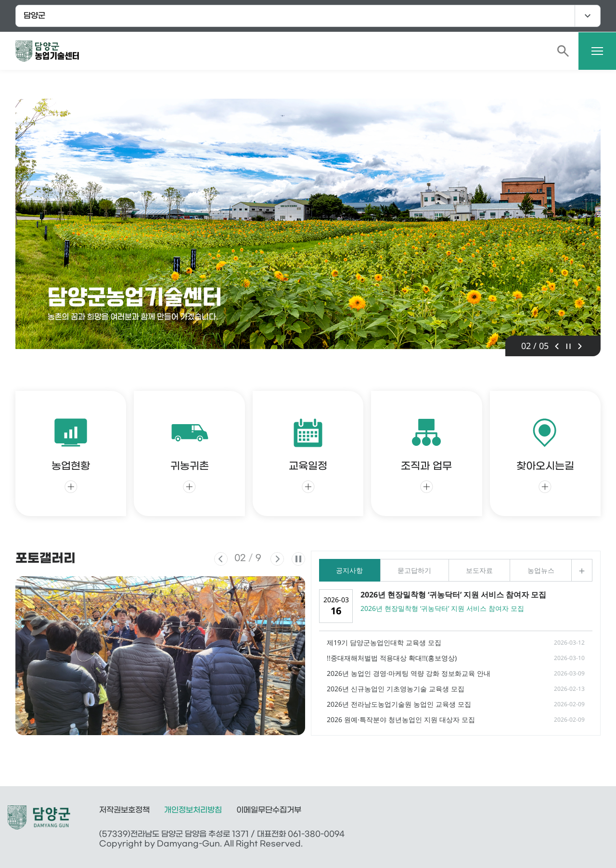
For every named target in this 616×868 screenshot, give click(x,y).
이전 (557, 346)
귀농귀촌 (190, 453)
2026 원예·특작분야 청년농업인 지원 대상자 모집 (401, 719)
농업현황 (71, 453)
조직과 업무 (426, 453)
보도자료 (479, 570)
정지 (568, 346)
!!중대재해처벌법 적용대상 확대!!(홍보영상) (392, 658)
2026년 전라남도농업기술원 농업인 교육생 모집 (399, 704)
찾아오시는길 (545, 453)
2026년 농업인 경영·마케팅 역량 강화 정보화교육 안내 (409, 673)
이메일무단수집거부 (269, 810)
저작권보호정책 (124, 810)
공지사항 (349, 570)
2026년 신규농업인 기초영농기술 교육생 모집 (396, 689)
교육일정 (308, 453)
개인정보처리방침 (193, 810)
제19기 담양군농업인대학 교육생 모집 (384, 642)
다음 (580, 346)
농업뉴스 (541, 570)
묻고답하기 (414, 570)
